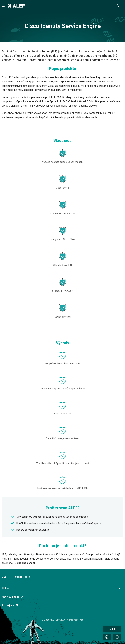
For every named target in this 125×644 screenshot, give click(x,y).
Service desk (23, 577)
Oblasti (6, 588)
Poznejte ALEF (10, 605)
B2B (4, 577)
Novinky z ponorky (12, 597)
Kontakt (112, 629)
